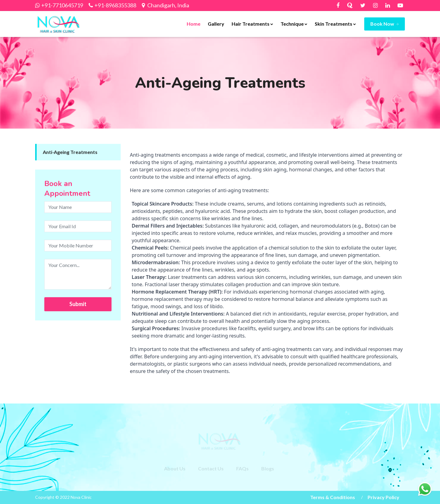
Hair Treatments (252, 24)
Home (194, 24)
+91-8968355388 (115, 5)
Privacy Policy (383, 497)
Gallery (216, 24)
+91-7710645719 (62, 5)
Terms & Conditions (333, 497)
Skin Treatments (335, 24)
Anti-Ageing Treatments (70, 152)
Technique (294, 24)
